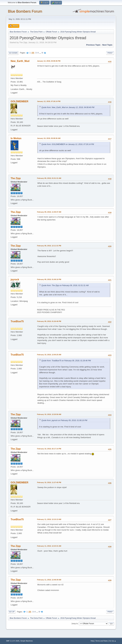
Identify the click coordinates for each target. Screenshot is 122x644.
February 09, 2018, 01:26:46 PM (49, 321)
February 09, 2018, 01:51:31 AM (49, 178)
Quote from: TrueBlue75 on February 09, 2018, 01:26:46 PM (66, 361)
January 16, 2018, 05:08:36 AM (49, 138)
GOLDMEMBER (19, 101)
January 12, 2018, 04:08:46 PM (49, 61)
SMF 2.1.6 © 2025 (13, 641)
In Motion (16, 138)
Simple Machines (27, 641)
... (40, 53)
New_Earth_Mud (20, 61)
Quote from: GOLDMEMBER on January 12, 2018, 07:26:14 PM (68, 144)
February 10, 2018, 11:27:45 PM (49, 482)
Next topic (107, 45)
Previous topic (93, 45)
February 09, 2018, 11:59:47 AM (49, 212)
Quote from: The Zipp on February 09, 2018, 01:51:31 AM (65, 285)
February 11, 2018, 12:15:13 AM (49, 519)
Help (92, 641)
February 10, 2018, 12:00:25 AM (49, 355)
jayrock (15, 279)
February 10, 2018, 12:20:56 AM (49, 414)
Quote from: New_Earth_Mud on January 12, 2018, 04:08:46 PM (68, 107)
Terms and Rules (102, 641)
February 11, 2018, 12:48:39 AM (49, 580)
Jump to (75, 624)
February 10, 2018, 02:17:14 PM (49, 449)
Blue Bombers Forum (25, 11)
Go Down (13, 53)
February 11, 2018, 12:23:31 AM (49, 546)
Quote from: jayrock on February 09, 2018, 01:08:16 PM (64, 420)
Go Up (12, 612)
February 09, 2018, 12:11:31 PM (49, 246)
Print (110, 53)
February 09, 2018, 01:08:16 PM (49, 279)
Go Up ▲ (113, 641)
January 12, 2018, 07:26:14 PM (49, 101)
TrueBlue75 (17, 321)
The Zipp (16, 178)
